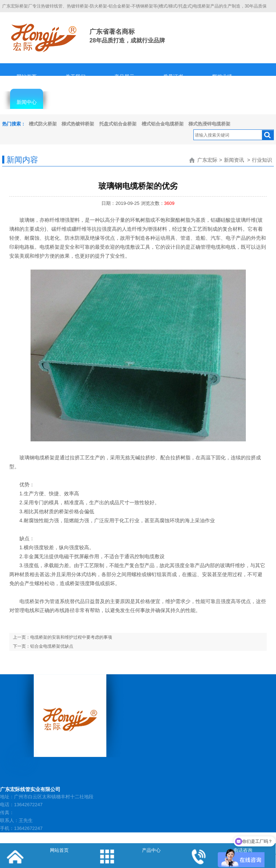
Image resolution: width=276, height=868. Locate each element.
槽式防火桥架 (43, 124)
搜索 (268, 135)
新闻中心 (27, 102)
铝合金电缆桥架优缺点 (52, 646)
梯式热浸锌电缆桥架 (209, 124)
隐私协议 (173, 102)
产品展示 (124, 77)
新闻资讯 (234, 160)
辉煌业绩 (222, 77)
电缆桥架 (29, 601)
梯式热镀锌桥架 (78, 124)
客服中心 (75, 102)
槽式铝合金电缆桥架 (163, 124)
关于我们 (75, 77)
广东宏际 (207, 160)
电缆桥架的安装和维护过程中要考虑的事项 (71, 637)
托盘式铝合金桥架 (118, 124)
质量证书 (173, 77)
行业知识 (262, 160)
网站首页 (27, 77)
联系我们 (222, 102)
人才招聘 (124, 102)
